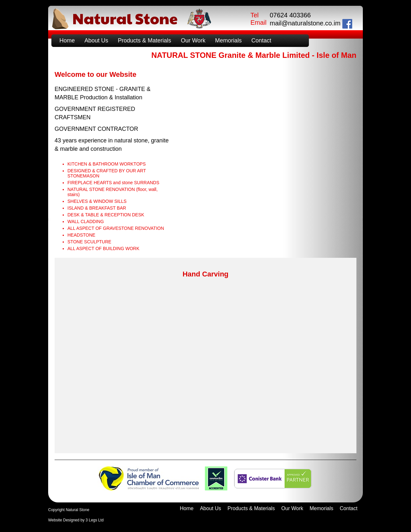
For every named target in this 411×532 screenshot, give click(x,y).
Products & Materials (144, 41)
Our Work (193, 41)
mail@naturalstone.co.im (305, 23)
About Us (96, 41)
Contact (261, 41)
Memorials (228, 41)
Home (67, 41)
